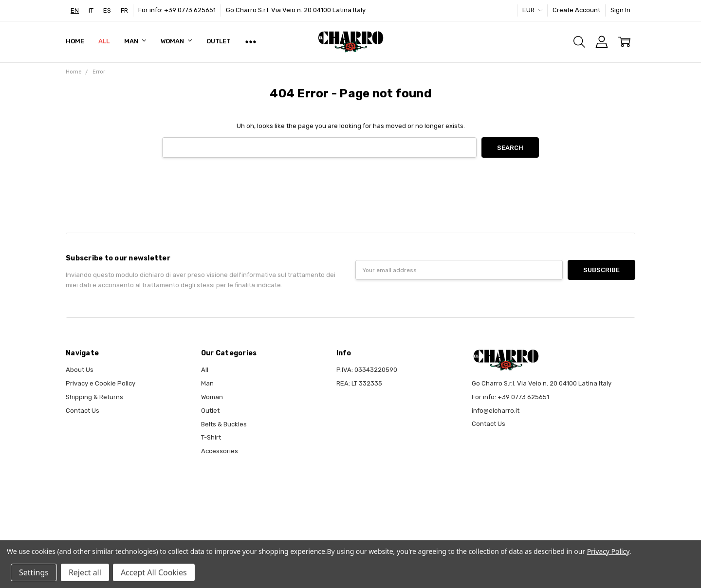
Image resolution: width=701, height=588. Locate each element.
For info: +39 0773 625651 (177, 10)
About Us (80, 370)
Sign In (620, 10)
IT (91, 10)
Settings (34, 572)
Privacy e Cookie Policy (101, 383)
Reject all (85, 572)
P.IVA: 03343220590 (367, 370)
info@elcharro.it (496, 411)
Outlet (219, 41)
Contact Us (83, 411)
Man (135, 41)
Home (75, 41)
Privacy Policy (608, 551)
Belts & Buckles (224, 424)
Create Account (576, 10)
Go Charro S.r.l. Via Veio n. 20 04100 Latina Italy (296, 10)
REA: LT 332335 (359, 383)
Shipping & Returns (94, 397)
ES (107, 10)
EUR (532, 10)
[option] (91, 10)
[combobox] (75, 10)
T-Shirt (211, 437)
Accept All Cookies (154, 572)
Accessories (220, 451)
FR (124, 10)
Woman (176, 41)
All (104, 41)
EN (75, 10)
